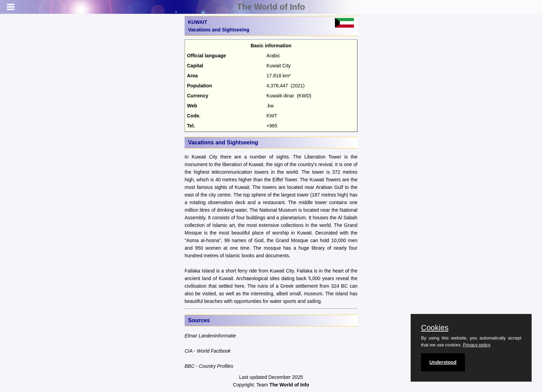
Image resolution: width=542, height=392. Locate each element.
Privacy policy (476, 345)
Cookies (435, 328)
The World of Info (271, 7)
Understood (443, 362)
